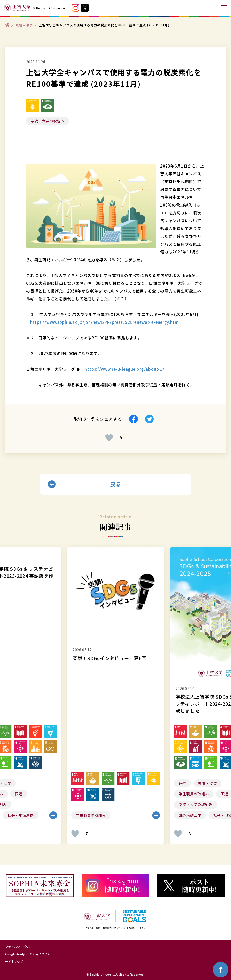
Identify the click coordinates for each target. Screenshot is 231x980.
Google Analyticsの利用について (28, 954)
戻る (115, 484)
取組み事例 (24, 25)
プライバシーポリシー (20, 947)
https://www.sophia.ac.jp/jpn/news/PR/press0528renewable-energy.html (105, 322)
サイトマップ (14, 962)
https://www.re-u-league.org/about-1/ (124, 369)
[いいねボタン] (109, 438)
